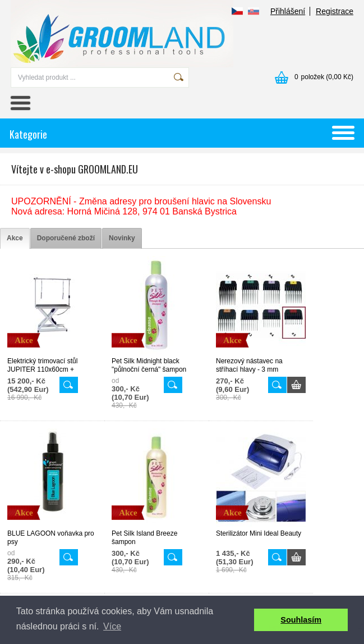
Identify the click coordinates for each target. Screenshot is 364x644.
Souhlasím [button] (301, 620)
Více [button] (112, 626)
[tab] (15, 238)
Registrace (335, 11)
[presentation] (15, 238)
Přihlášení (288, 11)
